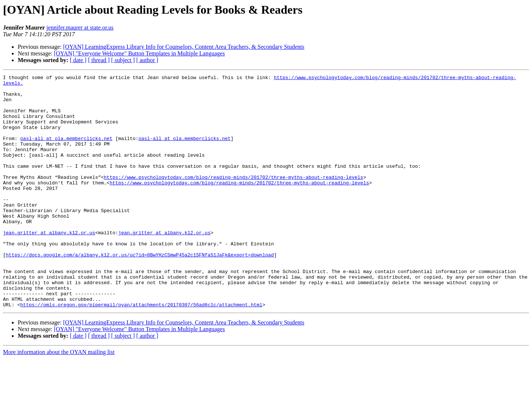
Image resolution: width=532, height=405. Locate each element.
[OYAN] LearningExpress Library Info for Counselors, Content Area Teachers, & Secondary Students (184, 47)
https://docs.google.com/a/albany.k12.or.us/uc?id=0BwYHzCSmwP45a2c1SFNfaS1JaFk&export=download (140, 291)
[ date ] (78, 60)
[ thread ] (99, 60)
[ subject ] (123, 60)
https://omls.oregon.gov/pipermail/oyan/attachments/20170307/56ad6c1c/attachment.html (141, 351)
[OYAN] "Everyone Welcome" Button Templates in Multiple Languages (139, 53)
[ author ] (147, 60)
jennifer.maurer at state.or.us (80, 28)
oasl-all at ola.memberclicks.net (66, 152)
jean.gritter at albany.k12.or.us (49, 265)
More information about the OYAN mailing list (59, 399)
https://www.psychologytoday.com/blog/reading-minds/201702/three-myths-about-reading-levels (233, 198)
